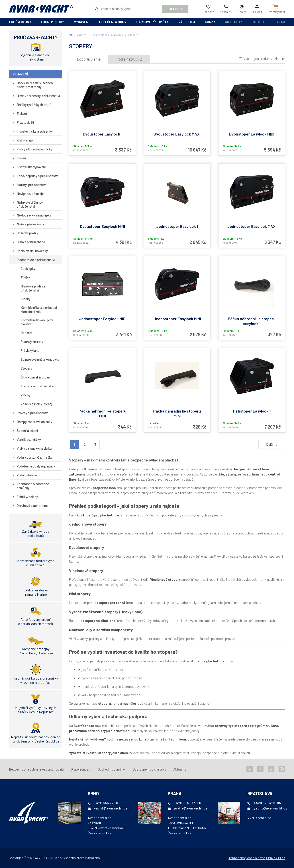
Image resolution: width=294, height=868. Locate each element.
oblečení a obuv (113, 22)
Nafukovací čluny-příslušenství (30, 204)
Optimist (27, 333)
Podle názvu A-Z (129, 59)
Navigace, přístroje (30, 194)
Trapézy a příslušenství (37, 386)
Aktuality (234, 22)
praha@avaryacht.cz (191, 808)
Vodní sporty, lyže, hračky (35, 457)
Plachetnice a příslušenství (36, 260)
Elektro (22, 113)
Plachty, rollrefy (32, 342)
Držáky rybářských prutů (34, 105)
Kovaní (22, 158)
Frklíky (25, 277)
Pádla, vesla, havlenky (32, 251)
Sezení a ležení (27, 431)
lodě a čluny (20, 22)
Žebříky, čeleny (27, 497)
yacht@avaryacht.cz (111, 808)
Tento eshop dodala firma (247, 858)
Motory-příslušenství (32, 185)
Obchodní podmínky (112, 769)
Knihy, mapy (25, 140)
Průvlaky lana (30, 350)
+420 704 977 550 (188, 803)
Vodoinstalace (27, 475)
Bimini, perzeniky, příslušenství (38, 96)
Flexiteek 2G (26, 122)
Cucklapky (28, 269)
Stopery (26, 368)
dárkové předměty (152, 22)
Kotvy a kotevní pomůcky (34, 149)
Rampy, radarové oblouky (34, 422)
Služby (259, 22)
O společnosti (81, 769)
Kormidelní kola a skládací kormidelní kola (39, 310)
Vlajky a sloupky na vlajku (34, 448)
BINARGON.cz (276, 858)
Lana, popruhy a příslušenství (38, 176)
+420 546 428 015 (108, 803)
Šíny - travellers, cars (36, 377)
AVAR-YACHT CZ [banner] (41, 9)
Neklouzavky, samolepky (34, 215)
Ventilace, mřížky (29, 439)
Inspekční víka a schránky (35, 131)
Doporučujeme (89, 59)
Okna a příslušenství (31, 242)
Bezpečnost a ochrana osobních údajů (36, 769)
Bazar (280, 22)
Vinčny (26, 395)
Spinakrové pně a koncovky (40, 359)
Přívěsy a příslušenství (33, 413)
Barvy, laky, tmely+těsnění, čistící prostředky (36, 85)
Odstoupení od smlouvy (149, 769)
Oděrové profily (27, 233)
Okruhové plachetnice (32, 506)
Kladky (26, 299)
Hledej (175, 9)
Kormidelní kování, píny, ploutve (37, 322)
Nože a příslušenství (31, 224)
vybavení (82, 22)
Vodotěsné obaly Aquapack (36, 466)
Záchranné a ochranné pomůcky (33, 486)
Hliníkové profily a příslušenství (33, 288)
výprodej (187, 22)
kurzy (210, 22)
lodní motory (52, 22)
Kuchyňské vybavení (31, 167)
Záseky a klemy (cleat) (36, 404)
